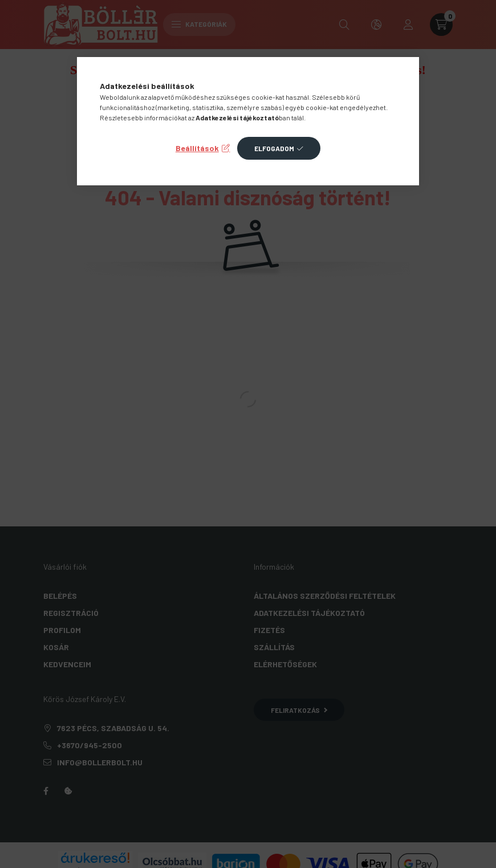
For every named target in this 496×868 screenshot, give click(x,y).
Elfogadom (274, 148)
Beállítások (197, 148)
